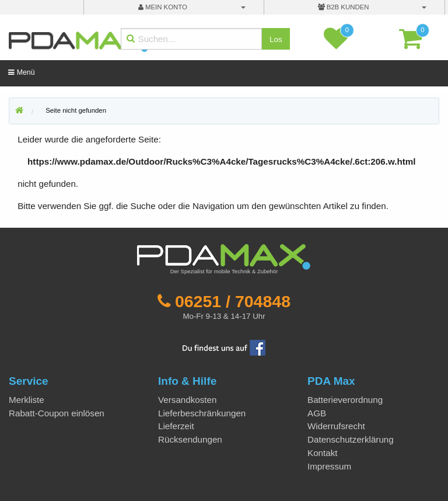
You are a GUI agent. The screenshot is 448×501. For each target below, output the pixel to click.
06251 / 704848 (233, 301)
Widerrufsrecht (336, 426)
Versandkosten (187, 400)
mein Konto (163, 7)
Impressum (329, 466)
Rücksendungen (190, 439)
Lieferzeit (176, 426)
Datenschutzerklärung (351, 439)
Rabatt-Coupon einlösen (57, 413)
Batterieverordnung (345, 400)
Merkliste (27, 400)
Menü (21, 72)
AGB (317, 413)
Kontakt (323, 453)
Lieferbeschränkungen (202, 413)
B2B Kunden (344, 7)
